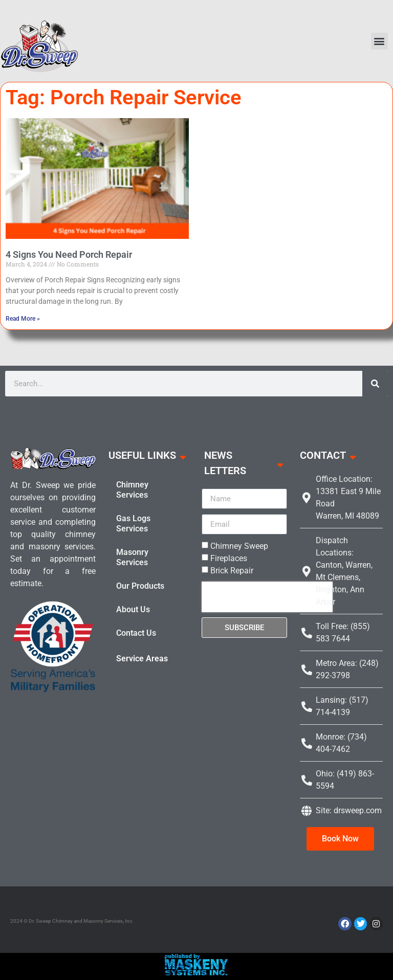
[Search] (375, 384)
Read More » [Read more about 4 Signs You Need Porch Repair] (23, 319)
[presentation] (267, 597)
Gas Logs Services (133, 524)
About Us (133, 609)
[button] (379, 41)
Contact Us (136, 633)
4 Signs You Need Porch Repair (69, 254)
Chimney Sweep (239, 546)
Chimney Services (132, 490)
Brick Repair (232, 571)
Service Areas (142, 659)
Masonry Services (132, 557)
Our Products (140, 586)
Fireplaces (229, 558)
